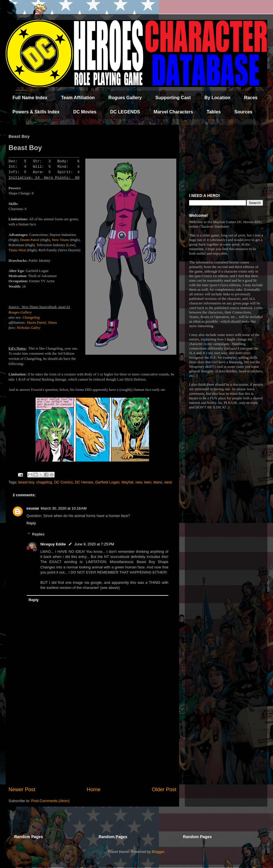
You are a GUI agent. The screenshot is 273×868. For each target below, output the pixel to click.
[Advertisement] (92, 739)
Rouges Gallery (20, 312)
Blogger (158, 852)
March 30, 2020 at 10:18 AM (64, 508)
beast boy (26, 482)
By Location (218, 98)
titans (158, 482)
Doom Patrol (30, 240)
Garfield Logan (107, 482)
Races (251, 98)
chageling (44, 482)
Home (94, 790)
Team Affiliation (78, 98)
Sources (243, 112)
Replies (38, 534)
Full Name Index (30, 98)
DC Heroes (84, 482)
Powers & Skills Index (36, 112)
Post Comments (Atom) (50, 801)
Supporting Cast (173, 98)
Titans (52, 322)
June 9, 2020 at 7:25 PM (94, 544)
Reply (31, 523)
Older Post (164, 790)
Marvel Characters (173, 112)
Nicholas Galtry (29, 328)
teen (148, 482)
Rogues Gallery (125, 98)
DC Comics (63, 482)
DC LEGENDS (125, 112)
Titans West (17, 250)
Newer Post (22, 790)
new (139, 482)
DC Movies (85, 112)
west (168, 482)
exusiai (33, 508)
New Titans (60, 240)
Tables (214, 112)
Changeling (31, 317)
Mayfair (127, 482)
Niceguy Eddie (53, 544)
